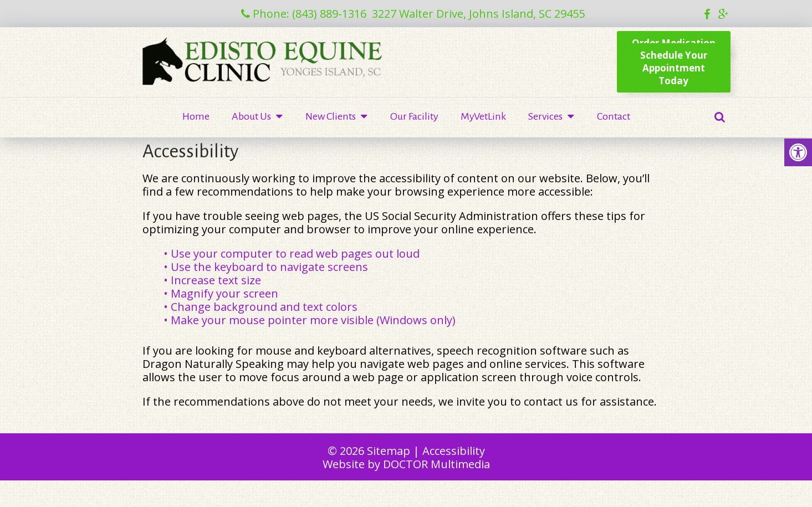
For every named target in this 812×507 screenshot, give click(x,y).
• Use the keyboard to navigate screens (267, 267)
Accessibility (454, 451)
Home (196, 116)
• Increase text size (214, 280)
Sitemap (389, 451)
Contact (614, 116)
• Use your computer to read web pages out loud (293, 253)
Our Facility (414, 116)
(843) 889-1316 (329, 14)
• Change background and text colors (262, 307)
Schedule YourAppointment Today (674, 68)
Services (545, 116)
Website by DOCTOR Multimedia (406, 464)
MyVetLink (483, 116)
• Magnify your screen (222, 293)
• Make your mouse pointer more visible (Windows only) (310, 320)
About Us (251, 116)
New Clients (331, 116)
